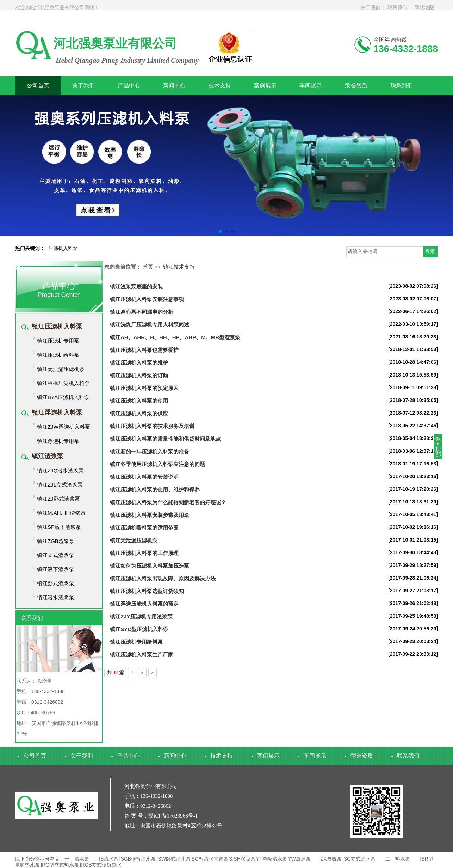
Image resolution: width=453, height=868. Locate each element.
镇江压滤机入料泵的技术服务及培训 (152, 426)
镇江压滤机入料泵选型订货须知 (147, 591)
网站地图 (424, 8)
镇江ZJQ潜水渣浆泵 (60, 470)
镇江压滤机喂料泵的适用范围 (144, 528)
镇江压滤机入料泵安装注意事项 (147, 299)
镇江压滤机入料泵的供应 (139, 413)
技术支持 (220, 85)
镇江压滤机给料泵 (58, 355)
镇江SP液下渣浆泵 (59, 527)
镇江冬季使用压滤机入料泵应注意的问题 (157, 464)
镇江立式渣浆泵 (55, 555)
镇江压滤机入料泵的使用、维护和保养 (155, 490)
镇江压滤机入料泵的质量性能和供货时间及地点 (165, 439)
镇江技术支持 (179, 267)
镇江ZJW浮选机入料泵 (64, 427)
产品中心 (129, 85)
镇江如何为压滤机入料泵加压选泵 (150, 566)
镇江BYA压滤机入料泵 (63, 397)
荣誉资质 (356, 85)
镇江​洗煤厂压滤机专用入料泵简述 (150, 325)
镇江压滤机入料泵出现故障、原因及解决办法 (163, 578)
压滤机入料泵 (63, 248)
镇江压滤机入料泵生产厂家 (142, 655)
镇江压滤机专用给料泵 (136, 642)
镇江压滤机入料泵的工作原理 (144, 553)
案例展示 (265, 85)
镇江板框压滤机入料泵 (63, 383)
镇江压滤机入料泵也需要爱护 (144, 350)
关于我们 (371, 8)
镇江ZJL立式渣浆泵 (60, 485)
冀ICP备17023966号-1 (173, 816)
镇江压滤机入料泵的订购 (139, 375)
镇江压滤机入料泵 (57, 326)
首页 (148, 267)
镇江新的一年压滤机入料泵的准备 (150, 451)
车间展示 (311, 85)
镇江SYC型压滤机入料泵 (139, 629)
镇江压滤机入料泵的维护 (139, 363)
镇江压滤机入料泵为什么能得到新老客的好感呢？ (168, 502)
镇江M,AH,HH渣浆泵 (61, 513)
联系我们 (397, 8)
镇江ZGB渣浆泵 (56, 541)
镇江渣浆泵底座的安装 (136, 286)
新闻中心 (174, 85)
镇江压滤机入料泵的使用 (139, 401)
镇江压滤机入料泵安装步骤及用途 (150, 515)
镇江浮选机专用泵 (58, 441)
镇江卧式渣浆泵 (55, 583)
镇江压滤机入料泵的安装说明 (144, 477)
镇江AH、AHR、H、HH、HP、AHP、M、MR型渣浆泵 (175, 337)
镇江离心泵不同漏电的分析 (142, 312)
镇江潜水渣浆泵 (55, 597)
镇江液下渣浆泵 (55, 569)
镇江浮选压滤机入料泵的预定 (144, 604)
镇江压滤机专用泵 (58, 341)
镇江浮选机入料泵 (57, 412)
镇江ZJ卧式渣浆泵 (58, 499)
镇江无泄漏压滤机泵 (61, 369)
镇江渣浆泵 (48, 456)
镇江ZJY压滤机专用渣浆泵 (141, 616)
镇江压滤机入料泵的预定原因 (144, 388)
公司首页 (38, 85)
